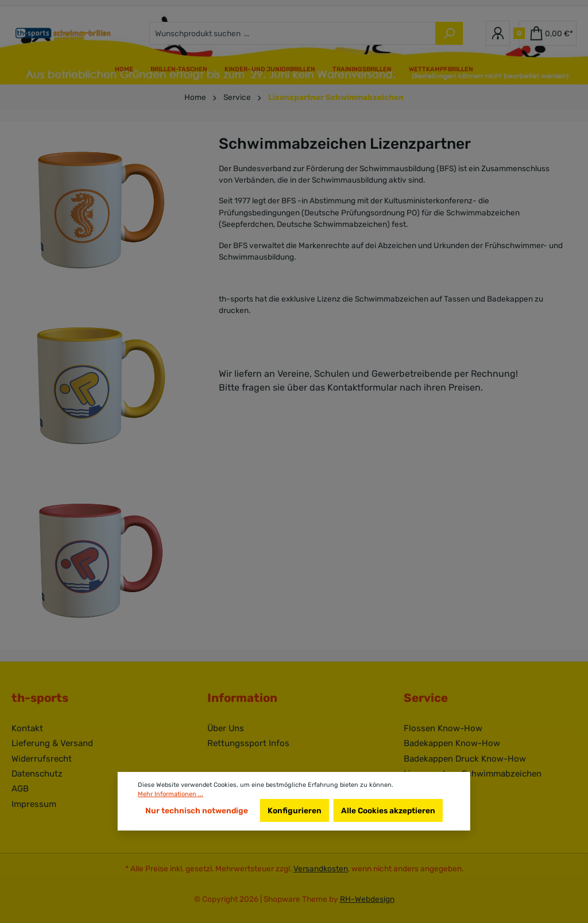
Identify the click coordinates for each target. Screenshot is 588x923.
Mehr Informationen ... (171, 794)
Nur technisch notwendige (197, 810)
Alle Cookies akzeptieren (388, 810)
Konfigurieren (295, 810)
